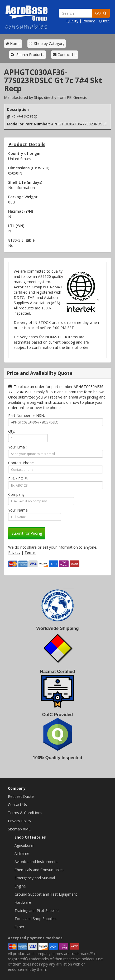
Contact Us (65, 55)
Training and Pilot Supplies (37, 910)
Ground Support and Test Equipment (46, 894)
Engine (20, 886)
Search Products (28, 55)
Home (13, 44)
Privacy (89, 21)
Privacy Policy (20, 821)
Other (19, 927)
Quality (72, 21)
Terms (30, 552)
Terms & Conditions (25, 813)
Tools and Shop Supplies (35, 919)
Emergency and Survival (35, 878)
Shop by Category (47, 44)
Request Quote (21, 796)
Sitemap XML (19, 829)
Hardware (23, 902)
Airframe (22, 853)
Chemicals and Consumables (39, 870)
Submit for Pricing (27, 533)
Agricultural (24, 845)
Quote (104, 21)
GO (101, 13)
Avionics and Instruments (36, 862)
